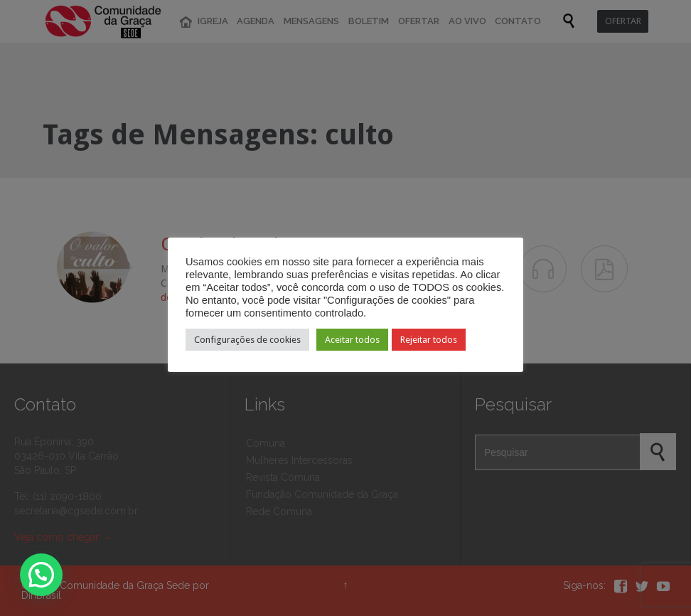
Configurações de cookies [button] (247, 340)
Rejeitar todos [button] (429, 340)
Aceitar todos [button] (352, 340)
